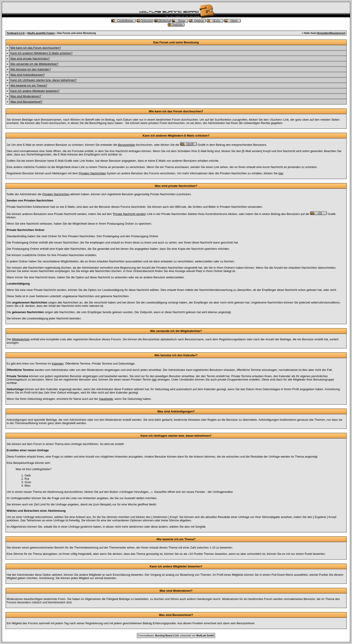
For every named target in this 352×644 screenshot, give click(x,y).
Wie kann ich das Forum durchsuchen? (36, 48)
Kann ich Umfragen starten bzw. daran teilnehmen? (44, 80)
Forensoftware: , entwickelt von (176, 635)
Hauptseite (106, 399)
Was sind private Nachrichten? (30, 59)
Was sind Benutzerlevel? (26, 102)
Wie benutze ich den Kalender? (31, 69)
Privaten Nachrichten (92, 173)
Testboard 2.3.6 (16, 33)
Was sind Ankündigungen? (27, 75)
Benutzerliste (126, 145)
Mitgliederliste (21, 339)
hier (281, 173)
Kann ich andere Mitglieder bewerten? (35, 91)
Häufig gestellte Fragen (41, 33)
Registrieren (337, 33)
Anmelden (323, 33)
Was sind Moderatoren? (26, 96)
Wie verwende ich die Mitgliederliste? (34, 64)
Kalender (58, 364)
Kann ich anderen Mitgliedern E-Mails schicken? (41, 53)
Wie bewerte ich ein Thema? (29, 85)
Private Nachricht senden (129, 214)
